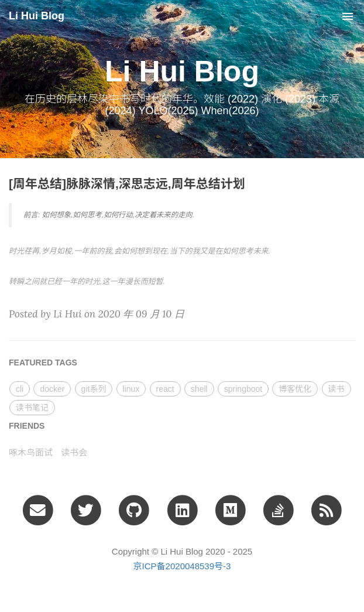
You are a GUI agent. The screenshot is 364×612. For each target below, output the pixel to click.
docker (52, 389)
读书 (336, 389)
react (165, 389)
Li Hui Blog (37, 16)
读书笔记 (32, 408)
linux (131, 389)
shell (199, 389)
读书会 (74, 452)
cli (20, 389)
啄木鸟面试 (31, 452)
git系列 (94, 389)
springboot (243, 389)
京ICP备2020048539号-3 (182, 566)
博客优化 (295, 389)
